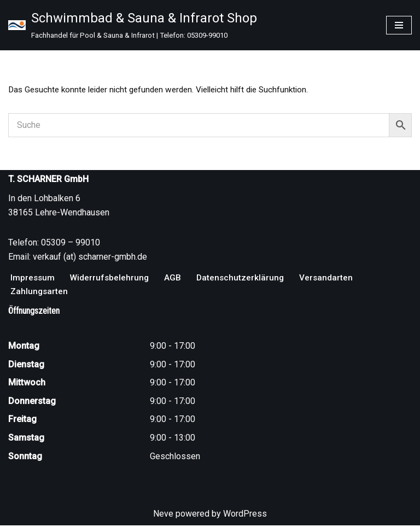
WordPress (245, 515)
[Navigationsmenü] (399, 25)
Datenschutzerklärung (244, 279)
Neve (163, 515)
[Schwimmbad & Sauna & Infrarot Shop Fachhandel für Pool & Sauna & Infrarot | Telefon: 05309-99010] (133, 25)
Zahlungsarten (40, 293)
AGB (175, 279)
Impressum (33, 279)
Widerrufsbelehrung (111, 279)
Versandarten (331, 279)
